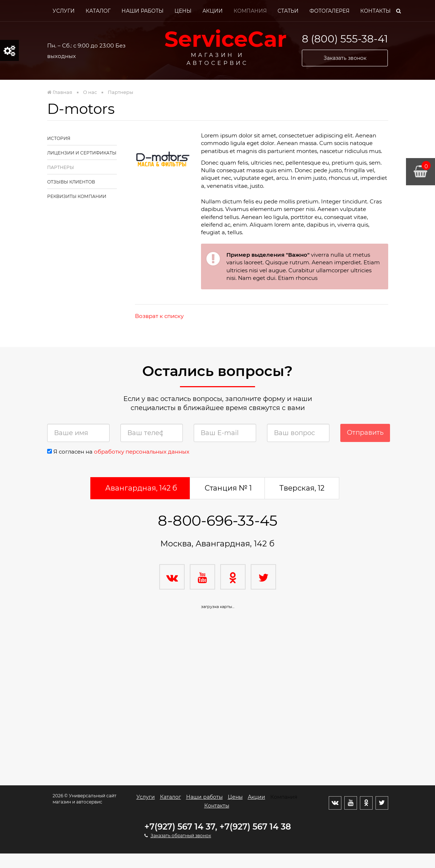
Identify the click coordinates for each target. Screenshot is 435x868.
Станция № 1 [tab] (228, 488)
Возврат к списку (159, 316)
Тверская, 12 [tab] (302, 488)
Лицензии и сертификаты (82, 153)
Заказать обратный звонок (181, 836)
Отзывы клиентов (71, 182)
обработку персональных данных (142, 452)
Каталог (98, 11)
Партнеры (61, 167)
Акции (213, 11)
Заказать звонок (345, 58)
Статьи (288, 11)
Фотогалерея (329, 11)
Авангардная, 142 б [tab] (141, 488)
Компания (250, 11)
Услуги (64, 11)
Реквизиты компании (77, 196)
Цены (183, 11)
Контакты (376, 11)
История (59, 138)
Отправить (365, 433)
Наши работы (143, 11)
